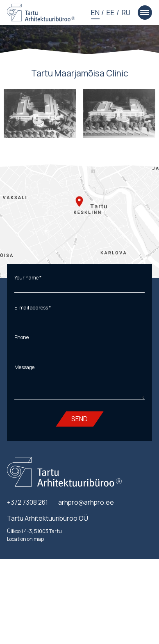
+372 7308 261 (27, 502)
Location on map (25, 539)
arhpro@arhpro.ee (86, 502)
